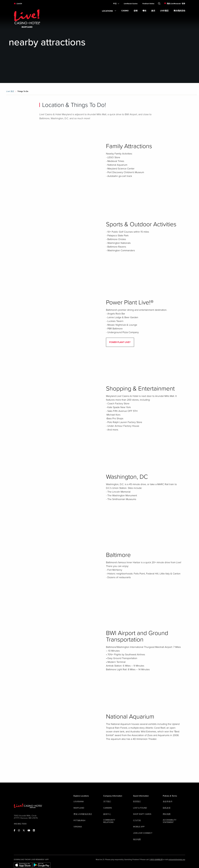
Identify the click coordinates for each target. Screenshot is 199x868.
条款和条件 (168, 802)
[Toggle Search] (159, 3)
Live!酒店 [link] (164, 11)
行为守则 (137, 820)
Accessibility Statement (170, 821)
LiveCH (19, 4)
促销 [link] (136, 11)
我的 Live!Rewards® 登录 (176, 4)
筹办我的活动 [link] (179, 11)
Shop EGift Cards (142, 814)
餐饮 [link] (144, 11)
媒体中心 (107, 814)
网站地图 (167, 814)
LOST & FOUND (140, 808)
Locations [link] (109, 11)
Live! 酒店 (10, 91)
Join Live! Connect (143, 833)
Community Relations (109, 821)
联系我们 (137, 802)
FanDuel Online (148, 4)
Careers (108, 808)
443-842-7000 (20, 824)
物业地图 (137, 839)
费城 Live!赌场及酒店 (83, 814)
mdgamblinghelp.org (177, 860)
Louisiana (79, 802)
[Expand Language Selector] (115, 4)
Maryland (79, 808)
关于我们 (107, 802)
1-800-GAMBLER (156, 860)
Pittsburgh (79, 820)
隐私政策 (167, 808)
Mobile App (139, 827)
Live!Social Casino (131, 4)
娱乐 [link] (153, 11)
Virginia (78, 827)
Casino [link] (125, 11)
